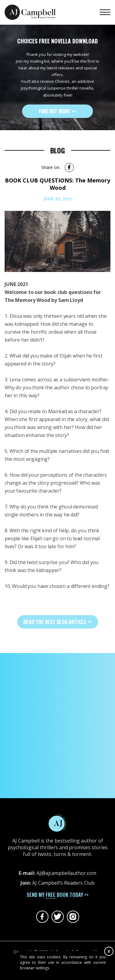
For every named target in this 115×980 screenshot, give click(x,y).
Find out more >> (57, 111)
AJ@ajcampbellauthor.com (66, 873)
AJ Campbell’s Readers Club (63, 883)
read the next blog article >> (58, 622)
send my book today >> (58, 895)
